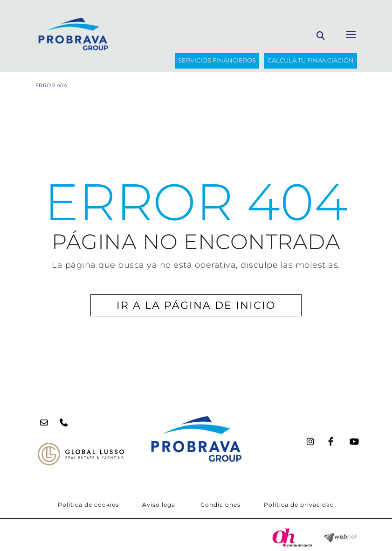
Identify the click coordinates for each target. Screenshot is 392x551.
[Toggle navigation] (351, 35)
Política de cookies (88, 505)
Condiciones (220, 505)
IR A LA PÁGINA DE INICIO (196, 305)
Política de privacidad (299, 505)
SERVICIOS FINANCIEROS (217, 60)
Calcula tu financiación (311, 60)
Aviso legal (160, 505)
